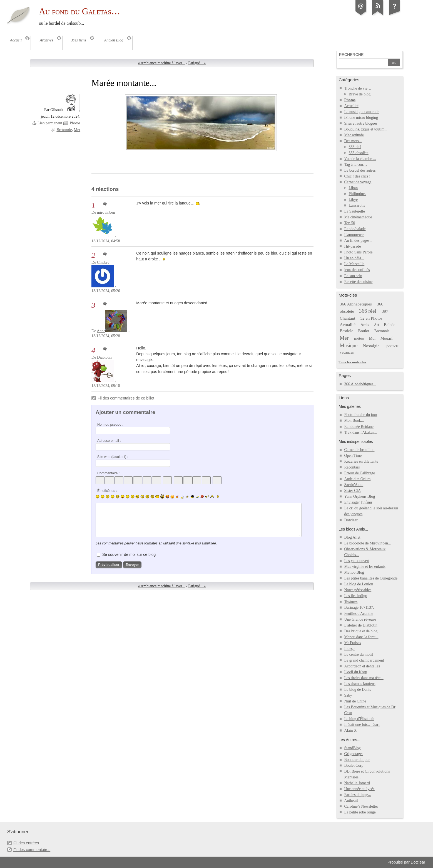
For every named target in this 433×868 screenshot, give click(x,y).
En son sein (353, 276)
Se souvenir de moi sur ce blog (129, 554)
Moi (372, 338)
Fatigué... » (197, 63)
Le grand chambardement (364, 660)
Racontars (352, 467)
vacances (347, 352)
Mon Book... (354, 421)
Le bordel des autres (360, 170)
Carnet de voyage (358, 182)
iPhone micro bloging (361, 118)
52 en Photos (371, 318)
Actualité (351, 106)
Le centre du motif (359, 654)
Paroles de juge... (357, 795)
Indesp (349, 649)
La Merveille (354, 264)
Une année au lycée (359, 789)
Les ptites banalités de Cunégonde (371, 578)
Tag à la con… (355, 165)
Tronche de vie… (358, 88)
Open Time (353, 456)
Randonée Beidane (359, 427)
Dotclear (351, 520)
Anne (101, 331)
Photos (75, 123)
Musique (349, 346)
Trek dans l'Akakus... (360, 432)
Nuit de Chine (355, 701)
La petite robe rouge (360, 812)
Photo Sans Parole (358, 252)
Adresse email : (109, 441)
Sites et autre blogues (361, 123)
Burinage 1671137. (359, 607)
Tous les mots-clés (352, 362)
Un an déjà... (354, 258)
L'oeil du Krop (355, 672)
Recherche (351, 55)
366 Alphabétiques (356, 304)
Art (376, 325)
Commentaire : (108, 473)
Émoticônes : (107, 491)
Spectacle (391, 346)
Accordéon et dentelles (362, 666)
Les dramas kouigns (360, 684)
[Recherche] (363, 63)
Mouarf (387, 338)
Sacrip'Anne (354, 485)
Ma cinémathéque (358, 217)
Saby (348, 695)
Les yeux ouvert (357, 561)
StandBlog (352, 748)
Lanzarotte (357, 205)
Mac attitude (354, 135)
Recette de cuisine (358, 282)
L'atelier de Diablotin (361, 625)
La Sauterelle (354, 211)
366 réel (355, 147)
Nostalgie (371, 346)
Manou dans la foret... (361, 637)
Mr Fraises (352, 643)
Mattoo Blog (354, 572)
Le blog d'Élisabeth (359, 719)
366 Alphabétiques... (360, 384)
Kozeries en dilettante (361, 461)
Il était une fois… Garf (362, 725)
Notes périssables (358, 590)
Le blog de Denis (357, 690)
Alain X (350, 730)
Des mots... (353, 141)
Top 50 (349, 223)
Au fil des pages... (358, 241)
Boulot (364, 331)
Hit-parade (352, 246)
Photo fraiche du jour (361, 415)
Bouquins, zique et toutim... (366, 129)
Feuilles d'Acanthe (359, 614)
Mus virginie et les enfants (365, 567)
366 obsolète (358, 153)
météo (359, 338)
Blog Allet (352, 537)
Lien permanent (50, 123)
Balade (390, 325)
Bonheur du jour (357, 760)
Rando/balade (355, 229)
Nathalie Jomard (357, 783)
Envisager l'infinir (358, 502)
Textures (351, 602)
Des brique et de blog (361, 631)
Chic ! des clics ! (357, 176)
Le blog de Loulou (359, 584)
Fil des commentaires (32, 850)
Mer (77, 130)
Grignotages (354, 754)
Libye (353, 200)
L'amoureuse (354, 235)
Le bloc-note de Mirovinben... (367, 543)
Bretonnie (64, 130)
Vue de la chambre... (360, 159)
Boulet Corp (354, 765)
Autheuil (351, 801)
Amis (365, 325)
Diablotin (104, 357)
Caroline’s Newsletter (361, 806)
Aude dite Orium (357, 479)
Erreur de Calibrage (359, 473)
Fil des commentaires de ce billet (126, 398)
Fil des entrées (26, 843)
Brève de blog (359, 94)
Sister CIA (352, 491)
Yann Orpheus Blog (359, 496)
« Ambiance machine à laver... (161, 63)
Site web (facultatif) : (113, 457)
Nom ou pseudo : (110, 425)
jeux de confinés (357, 270)
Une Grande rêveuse (360, 619)
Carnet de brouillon (359, 450)
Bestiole (346, 331)
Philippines (357, 194)
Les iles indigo (356, 596)
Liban (353, 188)
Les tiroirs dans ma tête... (364, 678)
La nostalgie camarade (362, 112)
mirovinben (106, 212)
